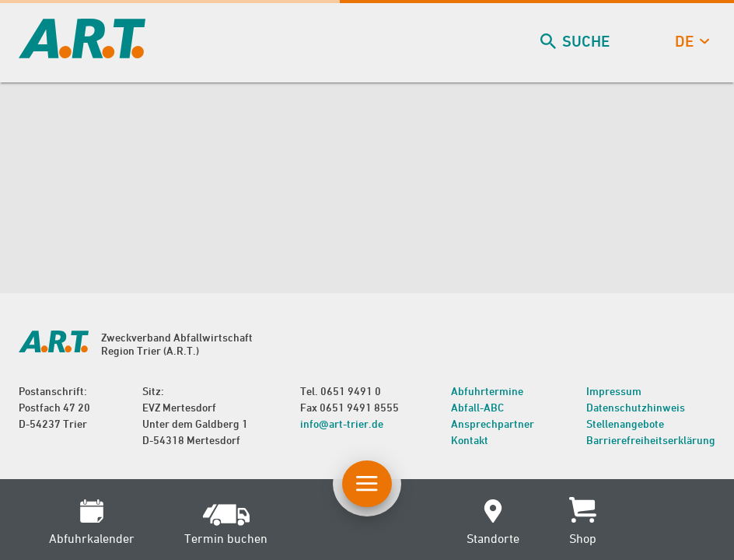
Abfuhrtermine (487, 391)
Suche (577, 42)
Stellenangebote (625, 423)
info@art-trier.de (342, 423)
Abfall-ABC (477, 407)
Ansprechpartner (493, 423)
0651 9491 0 (351, 391)
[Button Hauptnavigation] (367, 484)
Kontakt (470, 440)
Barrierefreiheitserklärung (651, 440)
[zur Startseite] (82, 53)
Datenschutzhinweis (636, 407)
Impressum (614, 391)
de (690, 42)
